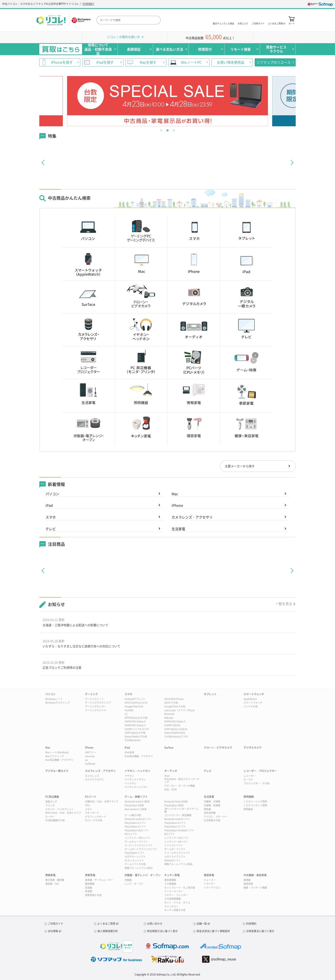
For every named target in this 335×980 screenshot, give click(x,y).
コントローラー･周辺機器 (178, 815)
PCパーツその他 (94, 820)
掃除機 (207, 809)
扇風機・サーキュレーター (99, 880)
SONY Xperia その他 (135, 733)
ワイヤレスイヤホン (135, 779)
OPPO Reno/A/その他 (136, 718)
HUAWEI (129, 710)
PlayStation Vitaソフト (137, 830)
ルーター (50, 817)
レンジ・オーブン (134, 884)
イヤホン (129, 776)
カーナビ (248, 779)
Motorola (169, 714)
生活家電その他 (212, 820)
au (86, 760)
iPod (167, 776)
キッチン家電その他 (175, 910)
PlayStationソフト (134, 853)
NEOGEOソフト (173, 860)
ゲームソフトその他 (135, 864)
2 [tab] (167, 129)
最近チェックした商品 (223, 23)
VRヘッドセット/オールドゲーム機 (181, 810)
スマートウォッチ (254, 694)
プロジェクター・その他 (256, 783)
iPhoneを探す (62, 62)
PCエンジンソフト (134, 860)
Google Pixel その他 (175, 706)
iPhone (177, 505)
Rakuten (169, 718)
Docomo (90, 756)
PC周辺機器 (52, 797)
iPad (49, 505)
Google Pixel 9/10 (134, 706)
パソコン (52, 494)
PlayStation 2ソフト (175, 826)
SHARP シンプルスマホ (137, 729)
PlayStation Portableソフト (179, 830)
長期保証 (134, 49)
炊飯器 (128, 880)
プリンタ (50, 805)
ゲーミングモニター (96, 706)
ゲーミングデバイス (96, 710)
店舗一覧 (202, 924)
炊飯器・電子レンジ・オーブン (143, 875)
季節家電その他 (93, 895)
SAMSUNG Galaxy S (175, 721)
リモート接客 (241, 49)
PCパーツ (91, 797)
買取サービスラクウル (276, 49)
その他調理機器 (173, 899)
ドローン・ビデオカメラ (218, 748)
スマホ (51, 517)
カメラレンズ (92, 776)
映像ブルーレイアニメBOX (139, 868)
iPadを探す (105, 62)
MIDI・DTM (170, 790)
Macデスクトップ (55, 756)
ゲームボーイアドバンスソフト (141, 849)
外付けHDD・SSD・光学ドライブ (63, 813)
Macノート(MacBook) (57, 752)
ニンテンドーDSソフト (176, 838)
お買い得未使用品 (231, 62)
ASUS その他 (171, 703)
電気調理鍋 (170, 880)
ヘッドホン (130, 783)
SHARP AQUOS (172, 725)
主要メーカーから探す (240, 466)
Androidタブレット (135, 699)
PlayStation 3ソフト (135, 826)
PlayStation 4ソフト (175, 823)
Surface (169, 748)
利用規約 (88, 4)
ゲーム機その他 (133, 815)
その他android (132, 740)
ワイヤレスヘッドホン (136, 787)
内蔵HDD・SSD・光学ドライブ (102, 801)
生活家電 (178, 529)
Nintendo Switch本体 (176, 801)
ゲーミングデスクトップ (98, 703)
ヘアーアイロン (212, 888)
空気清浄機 (210, 813)
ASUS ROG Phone (174, 699)
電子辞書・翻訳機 (55, 880)
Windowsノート (54, 699)
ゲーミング (91, 694)
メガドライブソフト (175, 857)
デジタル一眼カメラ (57, 771)
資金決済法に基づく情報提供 (213, 931)
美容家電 (248, 884)
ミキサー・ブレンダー (176, 895)
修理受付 (205, 49)
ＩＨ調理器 (170, 884)
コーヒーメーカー (174, 891)
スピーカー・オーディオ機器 (180, 786)
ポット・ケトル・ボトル (177, 903)
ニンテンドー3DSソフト (137, 838)
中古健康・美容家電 (255, 875)
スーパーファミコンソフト (139, 845)
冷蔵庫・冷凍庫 (212, 801)
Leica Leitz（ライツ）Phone (179, 710)
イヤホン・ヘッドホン (137, 771)
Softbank (90, 764)
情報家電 (50, 875)
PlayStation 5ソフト (135, 823)
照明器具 (248, 809)
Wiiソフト (170, 834)
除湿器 (89, 891)
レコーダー (249, 776)
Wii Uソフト (131, 834)
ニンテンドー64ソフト (176, 842)
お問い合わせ (155, 924)
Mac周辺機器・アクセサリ (59, 760)
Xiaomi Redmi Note (175, 733)
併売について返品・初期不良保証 (98, 49)
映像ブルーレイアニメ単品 (178, 864)
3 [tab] (174, 129)
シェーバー (210, 880)
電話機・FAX (52, 884)
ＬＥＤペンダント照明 (255, 805)
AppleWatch (250, 699)
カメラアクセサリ (94, 779)
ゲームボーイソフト (175, 849)
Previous (62, 101)
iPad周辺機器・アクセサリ (139, 756)
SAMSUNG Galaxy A (135, 721)
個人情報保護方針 (108, 931)
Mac (175, 494)
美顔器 (247, 880)
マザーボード (92, 813)
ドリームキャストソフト (177, 853)
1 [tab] (161, 129)
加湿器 (89, 888)
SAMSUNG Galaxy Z (135, 725)
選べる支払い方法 (169, 49)
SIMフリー (91, 752)
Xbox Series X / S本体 (136, 809)
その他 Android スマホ (176, 737)
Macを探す (148, 62)
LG (126, 714)
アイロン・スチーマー (216, 817)
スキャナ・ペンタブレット (59, 809)
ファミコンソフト (174, 845)
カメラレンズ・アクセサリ (192, 517)
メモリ (89, 809)
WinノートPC (191, 62)
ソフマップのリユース (273, 62)
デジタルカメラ (253, 748)
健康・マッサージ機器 (255, 888)
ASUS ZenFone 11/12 (136, 703)
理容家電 (209, 875)
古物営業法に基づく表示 (260, 931)
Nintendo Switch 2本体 (137, 801)
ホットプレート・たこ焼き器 (180, 888)
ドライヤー (210, 884)
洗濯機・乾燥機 (212, 805)
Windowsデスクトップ (57, 703)
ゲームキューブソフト (136, 842)
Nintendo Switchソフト (177, 819)
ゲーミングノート (94, 699)
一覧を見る (284, 604)
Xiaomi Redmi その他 (136, 737)
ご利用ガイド (258, 23)
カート (292, 23)
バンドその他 (251, 706)
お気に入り (243, 23)
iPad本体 (129, 752)
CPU (87, 805)
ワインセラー (171, 906)
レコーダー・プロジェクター (260, 771)
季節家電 (90, 875)
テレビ (51, 529)
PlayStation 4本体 (174, 805)
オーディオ (171, 771)
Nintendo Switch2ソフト (138, 819)
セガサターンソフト (135, 857)
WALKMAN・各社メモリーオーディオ (182, 780)
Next (273, 101)
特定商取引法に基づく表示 (162, 931)
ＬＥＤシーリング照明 (255, 801)
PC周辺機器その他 (55, 820)
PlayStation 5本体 (134, 805)
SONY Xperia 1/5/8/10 (176, 729)
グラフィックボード (96, 817)
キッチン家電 (172, 875)
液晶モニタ (51, 801)
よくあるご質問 (106, 924)
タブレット (210, 694)
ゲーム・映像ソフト (136, 797)
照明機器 (249, 797)
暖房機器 (90, 884)
